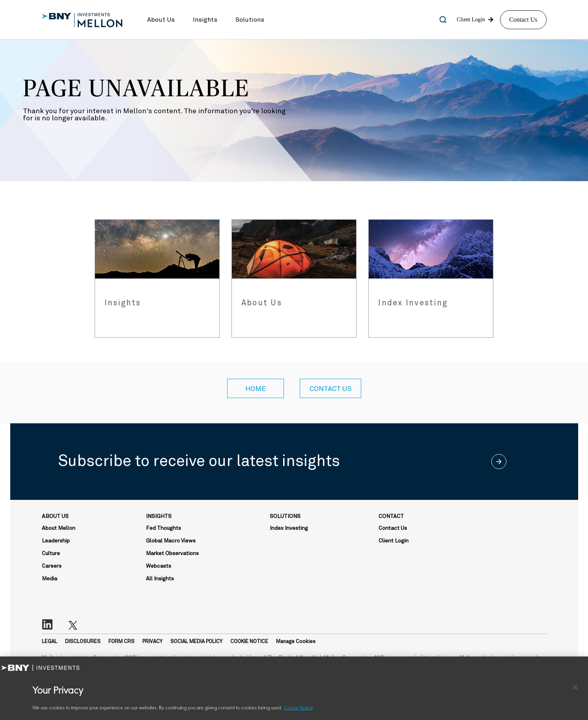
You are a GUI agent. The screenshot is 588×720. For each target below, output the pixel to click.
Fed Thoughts (163, 528)
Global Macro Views (171, 541)
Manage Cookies (296, 642)
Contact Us (523, 20)
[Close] (575, 687)
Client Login (394, 541)
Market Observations (172, 554)
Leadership (56, 541)
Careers (52, 566)
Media (49, 579)
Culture (51, 554)
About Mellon (59, 528)
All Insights (160, 579)
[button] (161, 20)
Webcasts (159, 566)
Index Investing (289, 528)
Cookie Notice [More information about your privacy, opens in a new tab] (299, 708)
